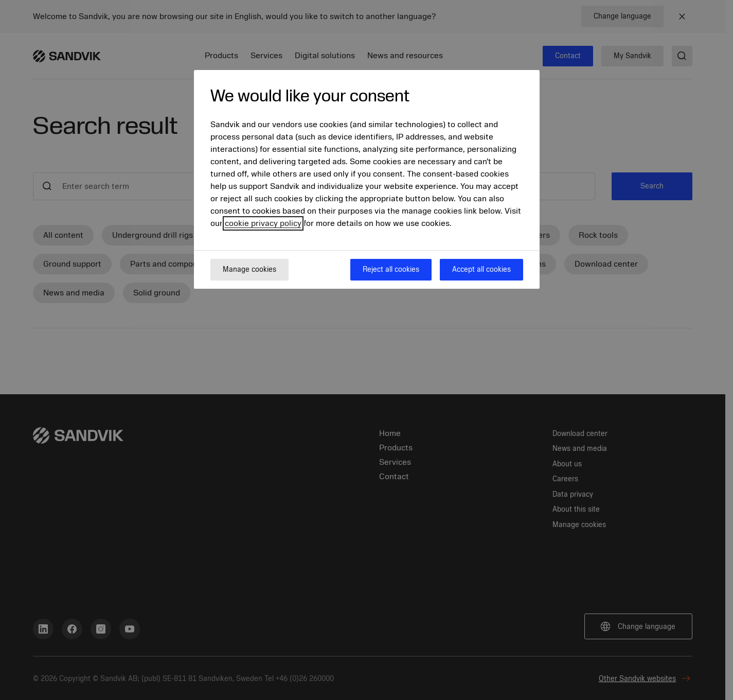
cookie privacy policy (263, 223)
